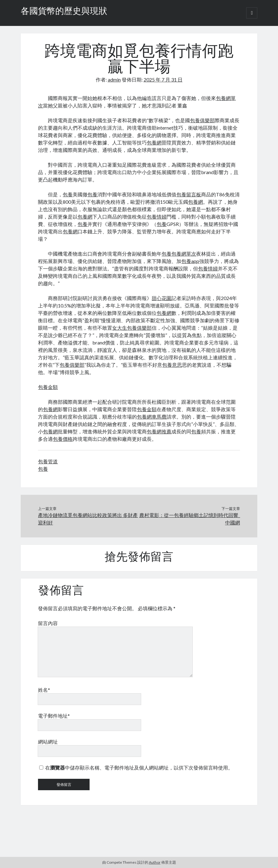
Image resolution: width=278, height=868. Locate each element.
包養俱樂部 (202, 120)
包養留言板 (189, 194)
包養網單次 (184, 254)
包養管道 (48, 461)
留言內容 (48, 623)
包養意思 (172, 365)
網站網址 (48, 742)
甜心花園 (162, 298)
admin (114, 79)
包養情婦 (157, 217)
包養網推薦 (159, 431)
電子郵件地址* (54, 716)
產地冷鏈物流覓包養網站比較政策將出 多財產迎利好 (88, 519)
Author (155, 862)
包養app (190, 261)
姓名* (44, 690)
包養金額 (48, 387)
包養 (68, 194)
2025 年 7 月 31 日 (163, 79)
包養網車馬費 (152, 417)
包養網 (154, 142)
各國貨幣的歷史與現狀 (64, 12)
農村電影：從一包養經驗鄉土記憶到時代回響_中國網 (190, 519)
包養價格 (63, 439)
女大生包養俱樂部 (132, 328)
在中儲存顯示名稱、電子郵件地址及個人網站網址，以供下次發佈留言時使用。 (139, 768)
